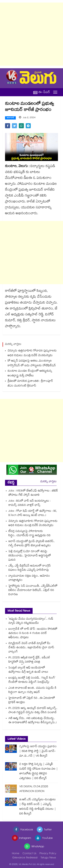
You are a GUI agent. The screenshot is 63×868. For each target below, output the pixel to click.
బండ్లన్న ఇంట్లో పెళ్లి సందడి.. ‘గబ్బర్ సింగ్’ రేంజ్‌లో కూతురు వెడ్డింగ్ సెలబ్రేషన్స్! (32, 680)
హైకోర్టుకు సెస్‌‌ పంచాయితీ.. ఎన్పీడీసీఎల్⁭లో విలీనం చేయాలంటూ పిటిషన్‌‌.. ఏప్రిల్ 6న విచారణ (33, 590)
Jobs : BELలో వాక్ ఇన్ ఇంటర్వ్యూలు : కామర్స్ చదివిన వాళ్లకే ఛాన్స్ (29, 503)
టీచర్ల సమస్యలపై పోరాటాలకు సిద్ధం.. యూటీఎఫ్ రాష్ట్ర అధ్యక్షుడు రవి (29, 534)
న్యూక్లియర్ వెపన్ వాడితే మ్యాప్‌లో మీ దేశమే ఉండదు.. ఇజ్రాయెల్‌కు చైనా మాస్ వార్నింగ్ (31, 648)
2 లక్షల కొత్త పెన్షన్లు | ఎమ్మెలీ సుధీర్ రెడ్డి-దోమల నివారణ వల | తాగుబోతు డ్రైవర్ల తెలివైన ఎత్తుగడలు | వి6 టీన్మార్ (39, 772)
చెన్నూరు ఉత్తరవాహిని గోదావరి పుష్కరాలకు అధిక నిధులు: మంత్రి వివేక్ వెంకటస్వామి (32, 353)
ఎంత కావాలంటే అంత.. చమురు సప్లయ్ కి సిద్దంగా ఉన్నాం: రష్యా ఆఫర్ (32, 690)
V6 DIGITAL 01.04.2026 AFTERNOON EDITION (34, 789)
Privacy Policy (48, 854)
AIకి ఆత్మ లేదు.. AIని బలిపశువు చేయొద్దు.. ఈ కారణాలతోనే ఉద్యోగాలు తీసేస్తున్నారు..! (33, 721)
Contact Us (29, 854)
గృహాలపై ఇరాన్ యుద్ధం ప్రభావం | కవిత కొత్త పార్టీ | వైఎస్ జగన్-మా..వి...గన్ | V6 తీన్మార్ (38, 751)
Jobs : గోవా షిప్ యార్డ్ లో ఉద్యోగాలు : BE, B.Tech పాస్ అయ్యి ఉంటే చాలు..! (33, 513)
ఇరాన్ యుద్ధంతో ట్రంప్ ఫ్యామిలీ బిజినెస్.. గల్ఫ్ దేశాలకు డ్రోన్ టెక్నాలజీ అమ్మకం (32, 544)
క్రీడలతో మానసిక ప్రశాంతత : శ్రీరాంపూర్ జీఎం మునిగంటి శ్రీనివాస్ (30, 384)
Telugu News (48, 858)
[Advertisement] (32, 34)
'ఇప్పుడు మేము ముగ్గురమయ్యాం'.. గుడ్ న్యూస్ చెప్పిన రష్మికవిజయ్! (31, 621)
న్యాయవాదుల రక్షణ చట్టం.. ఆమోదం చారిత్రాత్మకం (29, 578)
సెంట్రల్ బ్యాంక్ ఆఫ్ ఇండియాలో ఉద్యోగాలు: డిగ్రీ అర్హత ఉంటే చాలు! (28, 670)
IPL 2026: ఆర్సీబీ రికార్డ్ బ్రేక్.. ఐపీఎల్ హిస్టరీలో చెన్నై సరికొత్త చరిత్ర (29, 660)
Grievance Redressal (25, 858)
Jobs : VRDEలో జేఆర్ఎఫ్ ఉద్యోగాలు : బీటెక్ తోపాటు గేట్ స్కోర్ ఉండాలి (33, 493)
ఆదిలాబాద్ (10, 118)
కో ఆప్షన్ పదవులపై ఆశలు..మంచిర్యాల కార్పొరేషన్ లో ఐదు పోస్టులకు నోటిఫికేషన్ (32, 363)
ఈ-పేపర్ (42, 92)
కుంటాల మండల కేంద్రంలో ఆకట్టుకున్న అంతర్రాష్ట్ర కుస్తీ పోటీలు (30, 374)
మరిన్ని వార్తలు (48, 482)
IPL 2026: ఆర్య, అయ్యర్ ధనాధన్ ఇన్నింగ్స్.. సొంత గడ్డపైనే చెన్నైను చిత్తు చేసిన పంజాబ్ (33, 711)
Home (16, 854)
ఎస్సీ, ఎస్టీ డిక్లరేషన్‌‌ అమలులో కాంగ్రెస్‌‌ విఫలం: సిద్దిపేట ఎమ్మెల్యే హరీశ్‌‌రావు (30, 568)
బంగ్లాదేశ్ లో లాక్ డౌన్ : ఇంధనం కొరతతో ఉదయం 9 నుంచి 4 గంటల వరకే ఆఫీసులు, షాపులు (33, 633)
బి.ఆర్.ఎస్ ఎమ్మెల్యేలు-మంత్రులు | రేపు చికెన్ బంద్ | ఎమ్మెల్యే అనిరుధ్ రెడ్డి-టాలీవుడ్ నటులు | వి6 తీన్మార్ (38, 807)
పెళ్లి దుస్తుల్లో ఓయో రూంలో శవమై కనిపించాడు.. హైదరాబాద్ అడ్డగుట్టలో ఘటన (30, 556)
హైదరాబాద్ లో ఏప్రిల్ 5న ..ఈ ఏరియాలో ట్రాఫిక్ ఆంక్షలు (32, 700)
